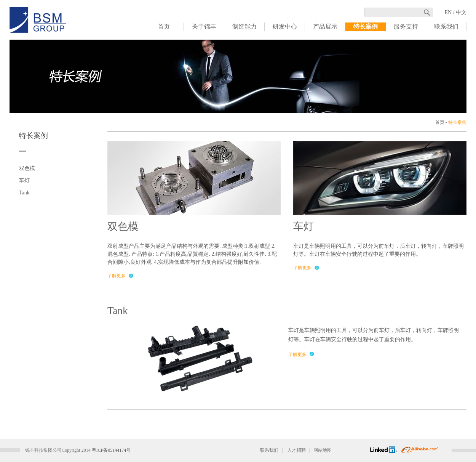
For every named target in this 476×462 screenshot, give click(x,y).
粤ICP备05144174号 (111, 450)
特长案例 (366, 26)
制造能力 (244, 26)
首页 (164, 26)
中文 (461, 12)
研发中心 (285, 26)
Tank (24, 193)
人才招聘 (297, 450)
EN (448, 12)
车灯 (24, 180)
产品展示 (325, 26)
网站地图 (323, 450)
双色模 (27, 168)
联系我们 (446, 26)
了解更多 (117, 276)
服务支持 (406, 26)
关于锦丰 (204, 26)
